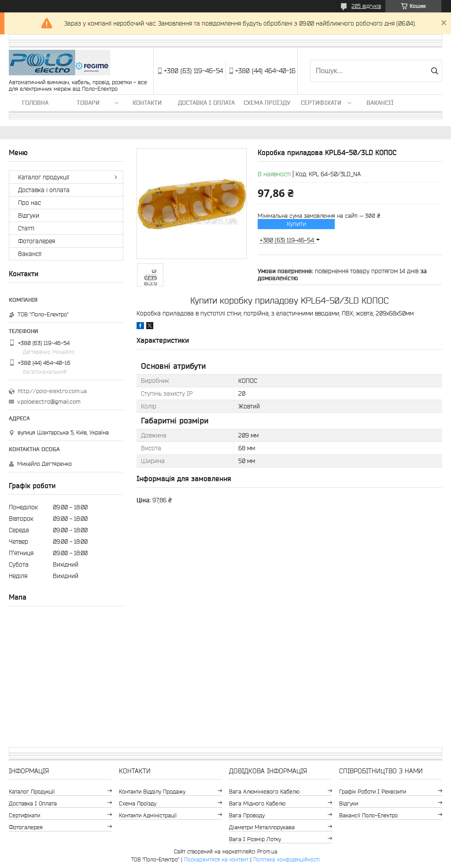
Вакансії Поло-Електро (368, 815)
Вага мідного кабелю (257, 803)
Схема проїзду (267, 103)
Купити (296, 224)
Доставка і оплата (206, 103)
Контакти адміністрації (148, 815)
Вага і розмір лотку (255, 839)
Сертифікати (321, 103)
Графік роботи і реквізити (373, 792)
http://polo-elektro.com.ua (52, 391)
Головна (35, 103)
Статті (26, 228)
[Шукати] (434, 71)
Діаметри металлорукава (262, 827)
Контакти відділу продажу (152, 792)
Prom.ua (267, 851)
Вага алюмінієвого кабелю (264, 792)
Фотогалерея (37, 241)
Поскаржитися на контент (216, 859)
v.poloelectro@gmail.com (49, 402)
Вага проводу (247, 815)
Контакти (147, 103)
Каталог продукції (44, 177)
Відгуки (29, 215)
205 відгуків (366, 6)
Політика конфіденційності (286, 859)
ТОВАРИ (88, 103)
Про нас (30, 203)
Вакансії (380, 103)
